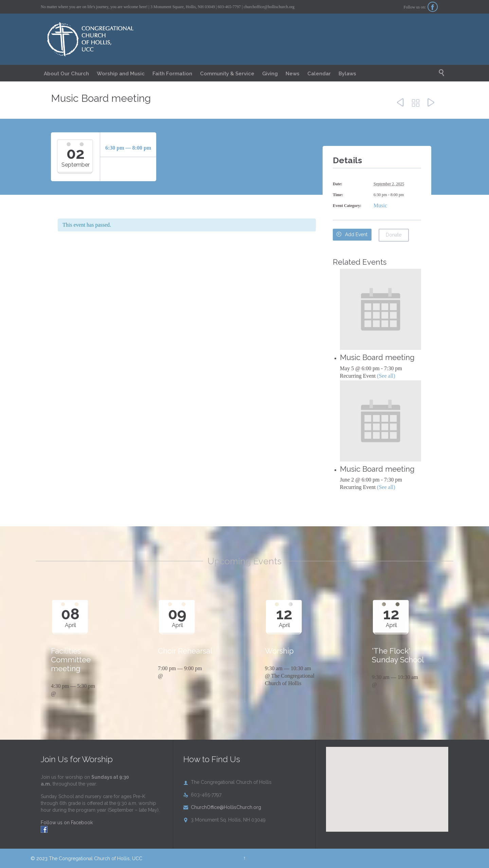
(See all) (386, 376)
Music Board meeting (377, 357)
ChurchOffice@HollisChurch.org (222, 807)
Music (380, 205)
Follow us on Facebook (67, 823)
